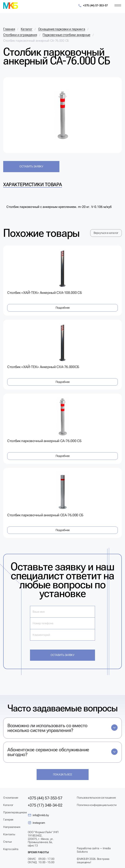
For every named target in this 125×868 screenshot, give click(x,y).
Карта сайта (11, 849)
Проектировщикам (15, 812)
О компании (11, 798)
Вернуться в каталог (106, 233)
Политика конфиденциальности (97, 805)
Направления (12, 827)
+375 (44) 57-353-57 (93, 6)
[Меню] (118, 5)
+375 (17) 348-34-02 (45, 805)
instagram (36, 823)
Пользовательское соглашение (96, 798)
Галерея (8, 820)
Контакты (9, 834)
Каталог (8, 805)
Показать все (63, 774)
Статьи (7, 842)
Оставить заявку (31, 166)
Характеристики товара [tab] (33, 185)
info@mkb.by (38, 815)
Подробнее (62, 308)
